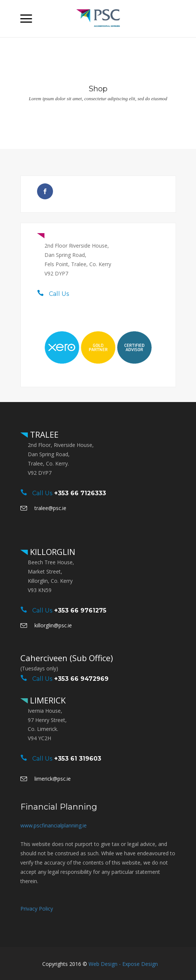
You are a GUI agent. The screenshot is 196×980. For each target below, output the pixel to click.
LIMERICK (47, 700)
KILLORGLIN (52, 552)
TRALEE (60, 235)
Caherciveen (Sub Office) (67, 658)
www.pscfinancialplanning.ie (54, 825)
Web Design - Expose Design (123, 964)
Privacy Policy (37, 909)
